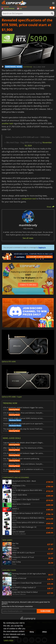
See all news (28, 238)
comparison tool (29, 199)
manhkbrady (28, 67)
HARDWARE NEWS (14, 67)
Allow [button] (44, 632)
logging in (42, 247)
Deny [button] (32, 632)
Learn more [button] (9, 640)
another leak (7, 123)
